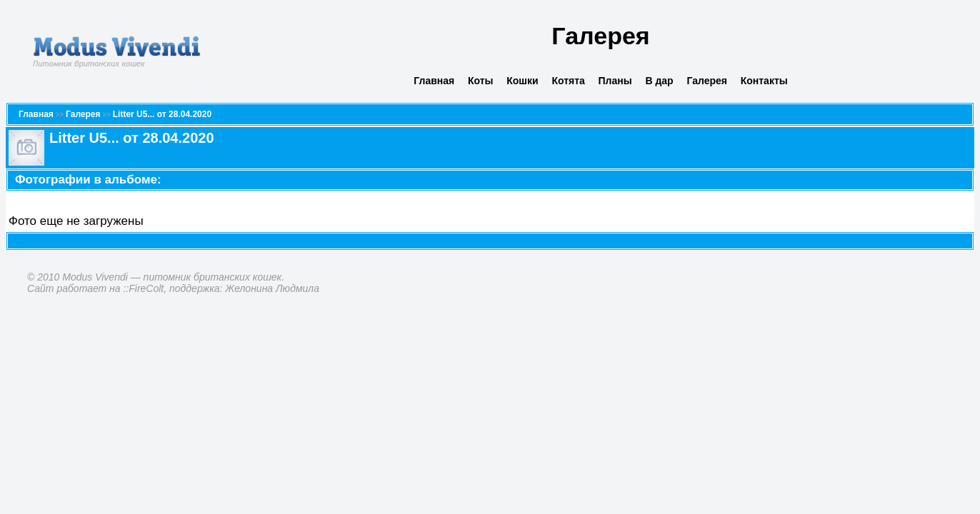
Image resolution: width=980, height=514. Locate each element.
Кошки (522, 81)
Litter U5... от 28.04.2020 (162, 114)
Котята (568, 81)
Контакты (764, 81)
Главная (434, 81)
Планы (615, 81)
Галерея (707, 81)
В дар (659, 81)
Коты (481, 81)
